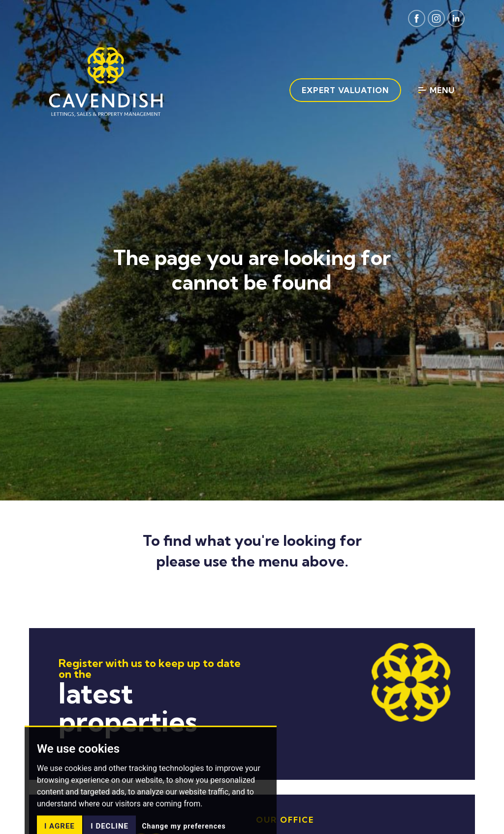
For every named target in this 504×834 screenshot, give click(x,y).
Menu (437, 90)
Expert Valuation (345, 90)
